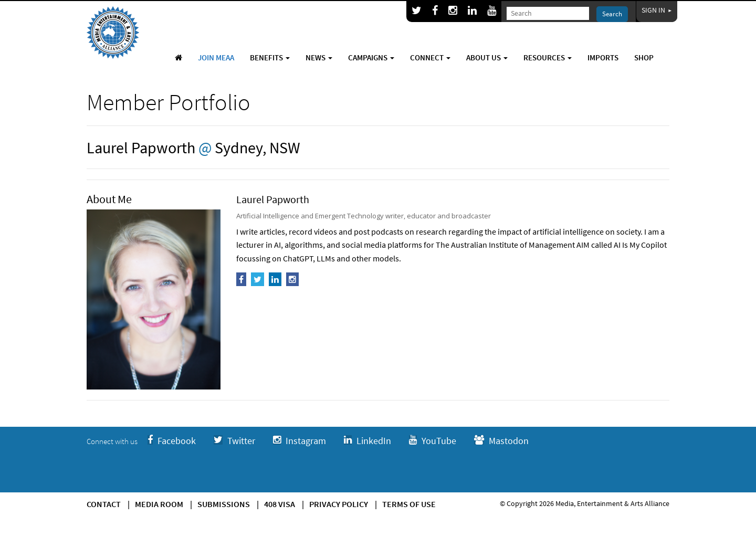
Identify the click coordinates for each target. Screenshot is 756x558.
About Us (487, 57)
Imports (603, 57)
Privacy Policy (339, 504)
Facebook (172, 441)
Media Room (159, 504)
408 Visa (280, 504)
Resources (548, 57)
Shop (644, 57)
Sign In (657, 10)
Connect (430, 57)
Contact (104, 504)
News (319, 57)
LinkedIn (367, 441)
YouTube (433, 441)
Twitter (234, 441)
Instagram (300, 441)
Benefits (270, 57)
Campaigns (371, 57)
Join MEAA (216, 57)
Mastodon (501, 441)
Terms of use (409, 504)
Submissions (224, 504)
